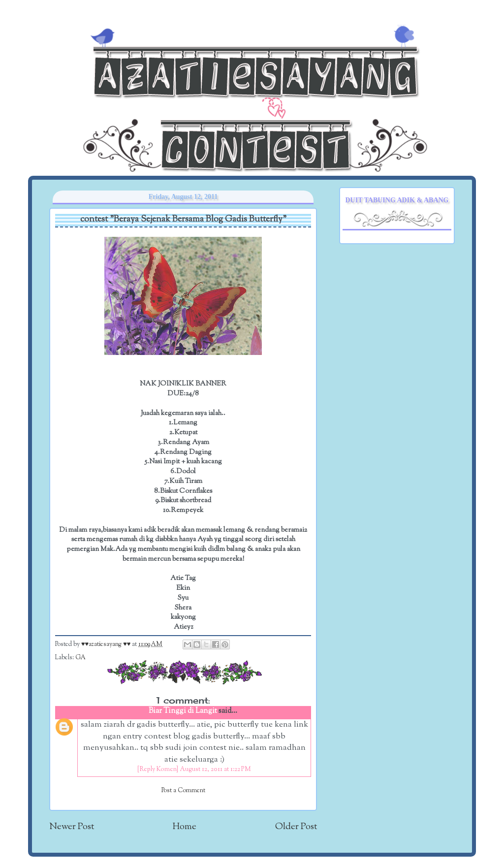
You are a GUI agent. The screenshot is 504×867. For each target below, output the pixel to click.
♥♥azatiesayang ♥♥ (107, 644)
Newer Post (72, 827)
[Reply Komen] (158, 770)
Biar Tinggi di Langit (183, 711)
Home (185, 827)
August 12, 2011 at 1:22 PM (215, 770)
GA (80, 658)
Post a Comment (183, 791)
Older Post (296, 827)
